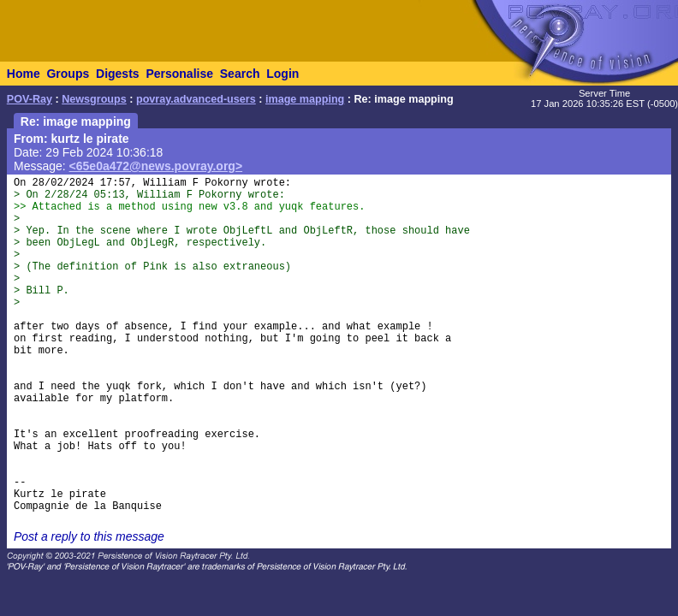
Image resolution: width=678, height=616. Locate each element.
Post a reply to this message (89, 536)
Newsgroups (94, 99)
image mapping (305, 99)
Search (240, 74)
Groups (68, 74)
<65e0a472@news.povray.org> (156, 166)
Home (24, 74)
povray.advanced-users (196, 99)
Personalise (179, 74)
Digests (118, 74)
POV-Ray (30, 99)
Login (282, 74)
